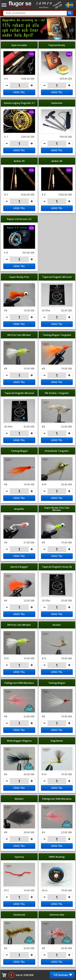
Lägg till (19, 92)
